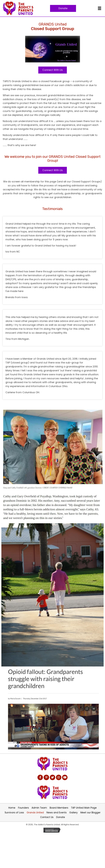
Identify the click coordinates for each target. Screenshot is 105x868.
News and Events (57, 813)
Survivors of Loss (14, 813)
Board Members (59, 808)
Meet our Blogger (90, 813)
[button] (63, 8)
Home (12, 808)
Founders (23, 808)
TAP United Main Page (84, 808)
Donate (61, 817)
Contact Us (47, 817)
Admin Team (39, 808)
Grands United (35, 813)
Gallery (73, 813)
